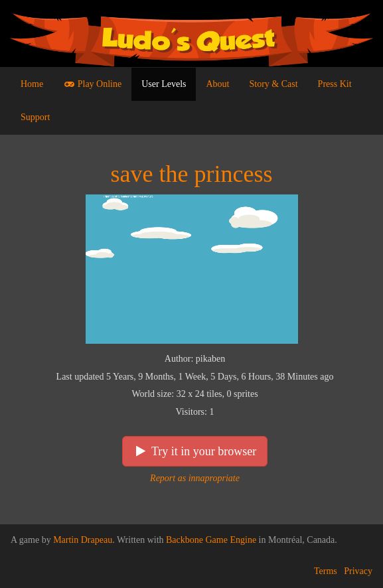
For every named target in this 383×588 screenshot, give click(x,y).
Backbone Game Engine (211, 540)
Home (32, 84)
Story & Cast (273, 84)
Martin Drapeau (83, 540)
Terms (326, 571)
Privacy (358, 571)
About (217, 84)
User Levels (164, 84)
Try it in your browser (195, 451)
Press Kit (335, 84)
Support (35, 117)
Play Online (92, 84)
